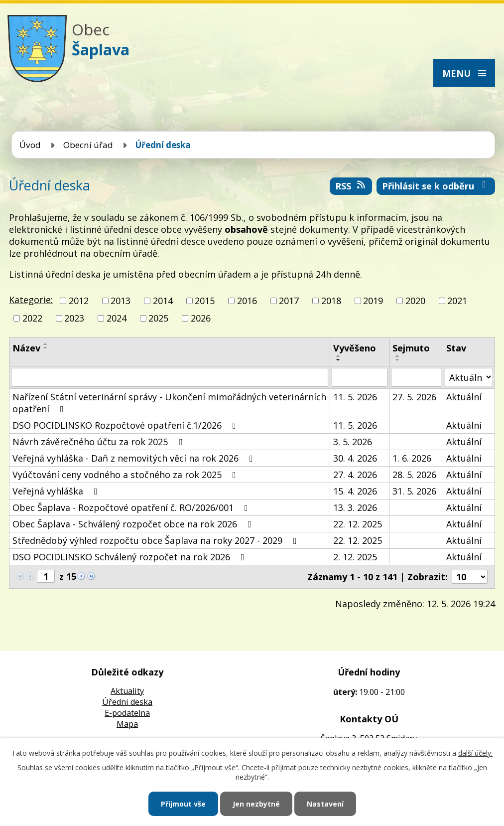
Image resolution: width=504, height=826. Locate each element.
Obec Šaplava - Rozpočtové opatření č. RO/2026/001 (132, 507)
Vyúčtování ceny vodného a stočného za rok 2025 (126, 475)
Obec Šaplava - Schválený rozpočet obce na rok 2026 (134, 524)
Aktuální (464, 397)
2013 (121, 301)
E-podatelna (127, 713)
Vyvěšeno (355, 348)
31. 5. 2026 (414, 491)
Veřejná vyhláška (57, 491)
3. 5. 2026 (353, 442)
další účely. (475, 753)
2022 (32, 318)
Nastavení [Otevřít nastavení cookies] (325, 804)
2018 (331, 301)
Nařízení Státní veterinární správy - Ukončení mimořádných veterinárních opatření (169, 403)
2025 (158, 318)
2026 (201, 318)
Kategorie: (31, 300)
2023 (74, 318)
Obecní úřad (88, 145)
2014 (163, 301)
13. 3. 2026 (355, 507)
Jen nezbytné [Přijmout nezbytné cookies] (256, 804)
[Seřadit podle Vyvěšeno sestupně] (339, 360)
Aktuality (127, 691)
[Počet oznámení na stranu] (470, 577)
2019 (373, 301)
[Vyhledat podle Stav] (469, 377)
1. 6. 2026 (412, 458)
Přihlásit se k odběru (436, 186)
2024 (117, 318)
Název (26, 348)
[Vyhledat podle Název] (170, 377)
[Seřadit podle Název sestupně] (46, 348)
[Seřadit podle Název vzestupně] (46, 344)
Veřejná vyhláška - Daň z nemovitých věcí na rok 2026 (135, 458)
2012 (79, 301)
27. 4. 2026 (355, 475)
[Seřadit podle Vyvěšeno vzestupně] (339, 356)
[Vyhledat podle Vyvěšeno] (360, 377)
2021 (457, 301)
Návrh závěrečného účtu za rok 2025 (99, 442)
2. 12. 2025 (355, 557)
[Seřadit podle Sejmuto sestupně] (398, 360)
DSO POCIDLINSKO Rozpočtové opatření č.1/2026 (126, 425)
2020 (415, 301)
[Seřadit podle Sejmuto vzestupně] (398, 356)
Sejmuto (411, 348)
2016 (247, 301)
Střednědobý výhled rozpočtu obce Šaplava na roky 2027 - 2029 (157, 540)
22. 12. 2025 (358, 524)
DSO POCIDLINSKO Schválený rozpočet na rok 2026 (130, 557)
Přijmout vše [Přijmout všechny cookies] (183, 804)
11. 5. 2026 (355, 397)
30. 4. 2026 (355, 458)
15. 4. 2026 (355, 491)
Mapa (127, 724)
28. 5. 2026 (414, 475)
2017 (289, 301)
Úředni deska (127, 702)
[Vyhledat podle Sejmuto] (416, 377)
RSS (351, 186)
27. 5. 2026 (414, 397)
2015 (205, 301)
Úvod (30, 145)
